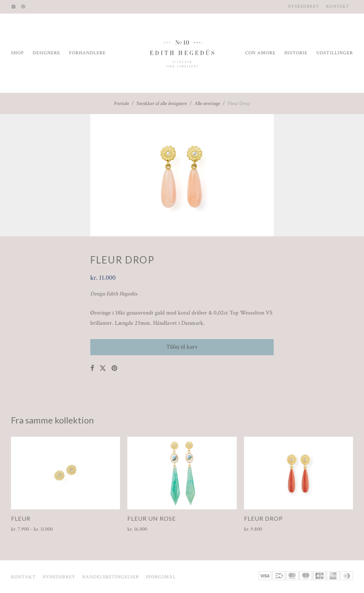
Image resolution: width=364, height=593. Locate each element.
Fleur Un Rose (152, 518)
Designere (46, 53)
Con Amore (260, 53)
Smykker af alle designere (162, 103)
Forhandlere (87, 53)
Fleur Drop (263, 518)
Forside (122, 103)
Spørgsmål (161, 577)
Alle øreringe (207, 103)
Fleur (21, 518)
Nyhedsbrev (304, 7)
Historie (296, 53)
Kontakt (338, 7)
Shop (17, 53)
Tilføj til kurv (182, 347)
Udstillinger (335, 53)
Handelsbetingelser (111, 577)
